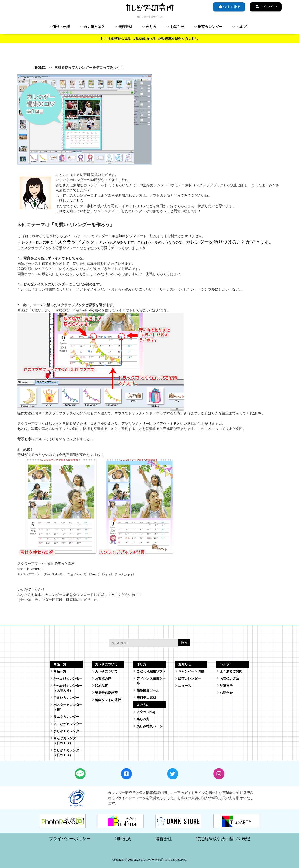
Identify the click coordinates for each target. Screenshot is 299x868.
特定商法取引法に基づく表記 (223, 839)
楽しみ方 (143, 719)
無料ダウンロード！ (134, 236)
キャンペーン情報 (191, 671)
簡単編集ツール (148, 691)
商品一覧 (60, 671)
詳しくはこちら (71, 201)
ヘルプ (241, 27)
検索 (184, 642)
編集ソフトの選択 (108, 700)
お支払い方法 (229, 679)
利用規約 (123, 839)
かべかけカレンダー (68, 679)
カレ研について (106, 671)
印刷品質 (101, 686)
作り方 (151, 27)
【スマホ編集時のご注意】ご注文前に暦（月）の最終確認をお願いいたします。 (149, 39)
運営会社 (164, 839)
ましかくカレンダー (68, 731)
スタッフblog (146, 712)
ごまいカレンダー (66, 698)
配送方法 (226, 686)
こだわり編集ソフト (151, 671)
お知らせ (177, 27)
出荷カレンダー (210, 27)
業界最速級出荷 (106, 693)
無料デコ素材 (146, 698)
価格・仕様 (61, 27)
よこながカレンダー (68, 724)
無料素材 (125, 27)
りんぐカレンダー (66, 717)
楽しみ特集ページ (149, 726)
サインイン (266, 7)
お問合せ (226, 693)
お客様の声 (103, 679)
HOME (40, 68)
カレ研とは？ (94, 27)
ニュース (185, 686)
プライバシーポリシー (70, 839)
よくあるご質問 (231, 671)
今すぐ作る (229, 7)
